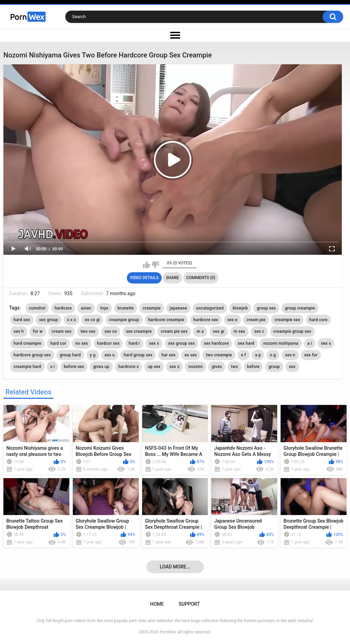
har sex (168, 355)
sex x (154, 343)
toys (104, 308)
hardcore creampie (166, 320)
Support (189, 604)
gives (217, 367)
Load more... (175, 567)
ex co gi (92, 320)
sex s (326, 343)
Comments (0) (201, 278)
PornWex (168, 632)
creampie (152, 308)
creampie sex (287, 320)
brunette (126, 308)
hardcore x (129, 367)
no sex (82, 343)
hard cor (58, 343)
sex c (259, 331)
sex (292, 367)
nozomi (195, 367)
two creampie (219, 355)
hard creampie (28, 343)
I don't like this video (155, 265)
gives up (101, 367)
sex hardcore (216, 343)
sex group (48, 320)
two (235, 367)
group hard (70, 355)
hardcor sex (108, 343)
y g (93, 355)
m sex (240, 331)
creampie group (124, 320)
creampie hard (28, 367)
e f (244, 355)
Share (172, 278)
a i (309, 343)
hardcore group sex (32, 355)
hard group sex (138, 355)
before (253, 367)
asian (86, 308)
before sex (74, 367)
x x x (71, 320)
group (274, 367)
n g (273, 355)
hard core (318, 320)
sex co (111, 331)
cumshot (37, 308)
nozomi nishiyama (281, 343)
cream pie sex (174, 331)
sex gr (219, 331)
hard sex (22, 320)
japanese (179, 308)
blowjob (240, 308)
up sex (154, 367)
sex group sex (181, 343)
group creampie (300, 308)
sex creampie (139, 331)
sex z (174, 367)
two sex (88, 331)
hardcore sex (206, 320)
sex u (110, 355)
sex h (19, 331)
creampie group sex (292, 331)
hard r (134, 343)
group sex (266, 308)
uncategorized (210, 308)
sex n (290, 355)
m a (200, 331)
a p (258, 355)
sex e (232, 320)
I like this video (146, 265)
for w (38, 331)
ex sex (191, 355)
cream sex (62, 331)
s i (52, 367)
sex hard (246, 343)
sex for (311, 355)
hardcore (63, 308)
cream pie (256, 320)
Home (157, 604)
